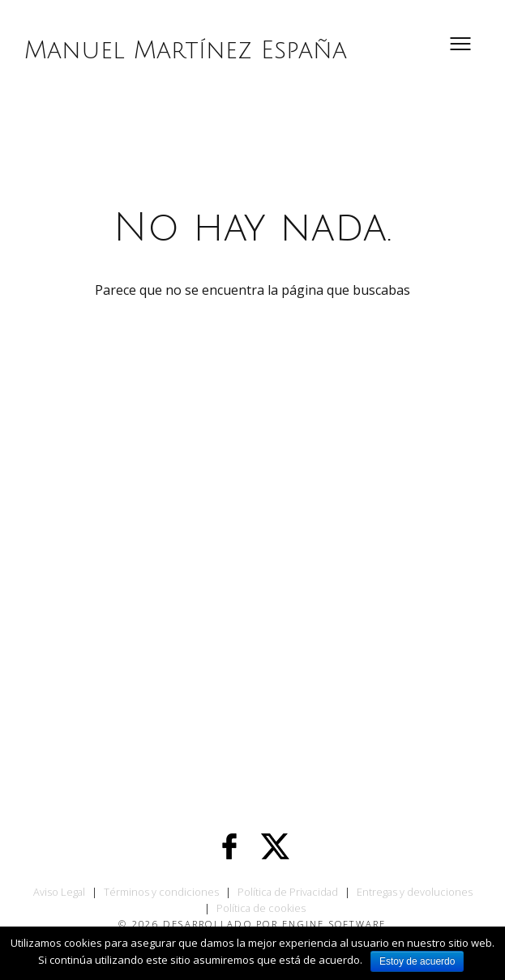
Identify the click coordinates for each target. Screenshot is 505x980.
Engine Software (334, 924)
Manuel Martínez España (186, 51)
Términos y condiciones (161, 892)
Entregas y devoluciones (415, 892)
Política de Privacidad (288, 892)
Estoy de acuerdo (417, 961)
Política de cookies (261, 908)
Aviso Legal (59, 892)
